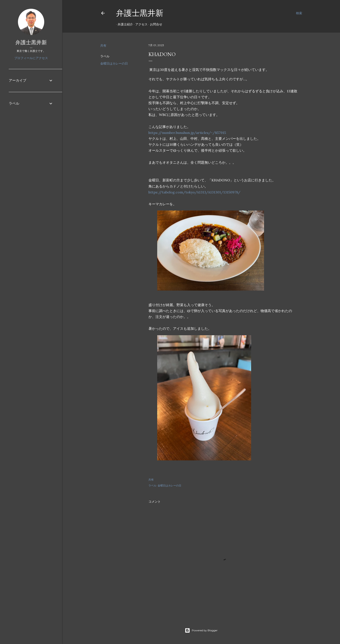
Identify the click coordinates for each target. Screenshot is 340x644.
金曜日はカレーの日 (114, 63)
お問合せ (155, 24)
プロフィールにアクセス (31, 58)
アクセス (140, 24)
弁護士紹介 (124, 24)
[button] (211, 251)
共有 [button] (103, 46)
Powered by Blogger (201, 630)
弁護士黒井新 (140, 13)
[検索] (299, 13)
